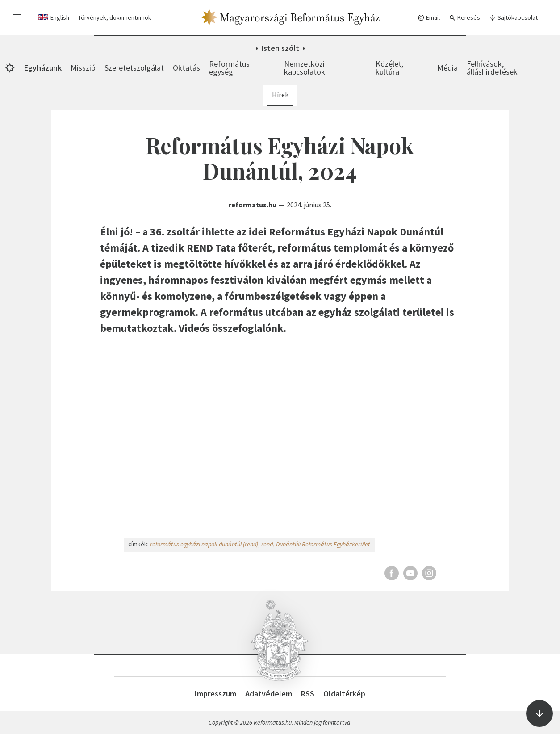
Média (447, 68)
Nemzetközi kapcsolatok (305, 68)
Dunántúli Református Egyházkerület (323, 544)
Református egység (229, 68)
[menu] (17, 17)
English (60, 17)
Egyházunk (43, 68)
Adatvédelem (269, 694)
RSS (308, 694)
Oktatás (186, 68)
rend (267, 544)
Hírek (280, 95)
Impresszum (215, 694)
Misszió (83, 68)
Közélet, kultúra (389, 68)
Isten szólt (280, 48)
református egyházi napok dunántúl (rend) (204, 544)
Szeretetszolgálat (134, 68)
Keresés (464, 18)
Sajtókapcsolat (513, 18)
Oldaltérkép (344, 694)
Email (429, 18)
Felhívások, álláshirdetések (492, 68)
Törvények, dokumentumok (115, 17)
